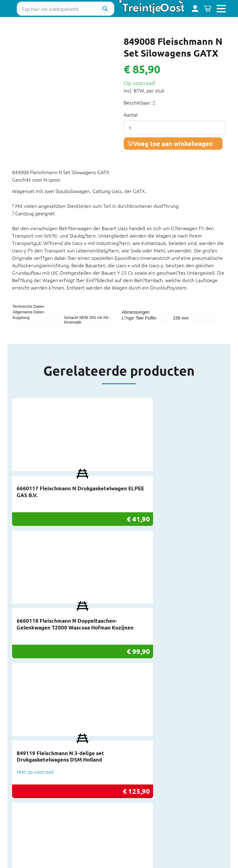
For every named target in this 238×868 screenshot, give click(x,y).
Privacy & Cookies (31, 801)
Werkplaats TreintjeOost (39, 795)
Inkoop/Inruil (26, 769)
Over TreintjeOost (32, 776)
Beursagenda (26, 763)
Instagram (130, 769)
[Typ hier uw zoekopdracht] (66, 9)
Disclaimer (24, 807)
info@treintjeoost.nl (141, 725)
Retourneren (26, 788)
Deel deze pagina (125, 857)
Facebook (129, 763)
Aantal (131, 114)
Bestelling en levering (36, 782)
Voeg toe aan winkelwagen (173, 144)
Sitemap (21, 814)
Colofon (21, 820)
